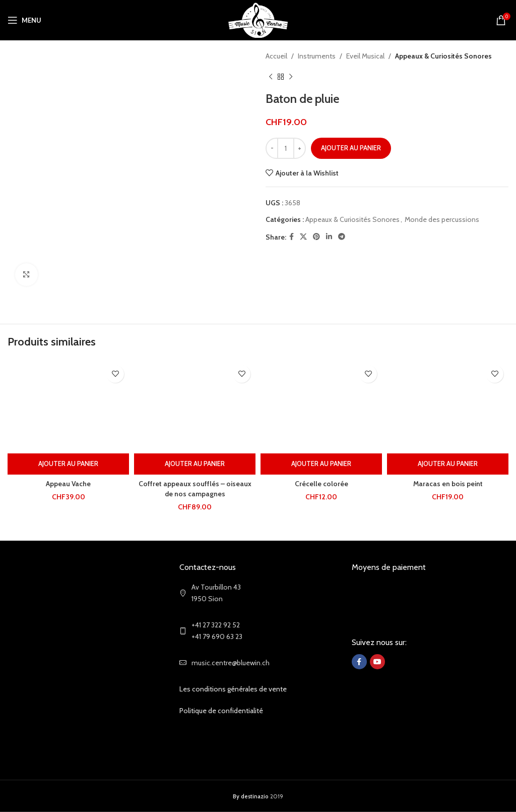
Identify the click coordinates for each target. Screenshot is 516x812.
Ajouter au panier (351, 148)
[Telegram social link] (342, 237)
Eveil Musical (365, 56)
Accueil (276, 56)
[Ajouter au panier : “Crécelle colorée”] (321, 464)
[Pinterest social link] (316, 237)
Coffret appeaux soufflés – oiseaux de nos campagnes (195, 489)
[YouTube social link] (377, 662)
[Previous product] (271, 77)
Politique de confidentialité (221, 711)
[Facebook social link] (292, 237)
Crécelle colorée (321, 484)
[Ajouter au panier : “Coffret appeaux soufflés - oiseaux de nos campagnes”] (195, 464)
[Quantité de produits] (286, 148)
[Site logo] (258, 19)
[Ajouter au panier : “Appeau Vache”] (68, 464)
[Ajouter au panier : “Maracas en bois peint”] (448, 464)
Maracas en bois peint (448, 484)
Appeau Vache (69, 484)
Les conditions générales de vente (233, 689)
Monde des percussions (442, 219)
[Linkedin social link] (329, 237)
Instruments (317, 56)
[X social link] (303, 237)
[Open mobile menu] (24, 20)
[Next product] (291, 77)
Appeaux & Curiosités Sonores (443, 56)
